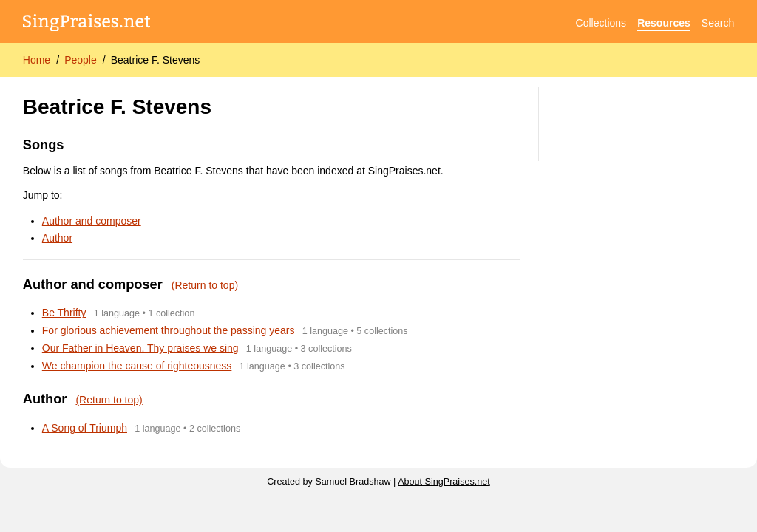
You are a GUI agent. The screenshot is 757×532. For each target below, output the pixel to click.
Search (718, 23)
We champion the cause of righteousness (137, 366)
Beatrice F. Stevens (156, 60)
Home (37, 60)
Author (57, 238)
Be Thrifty (64, 313)
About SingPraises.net (444, 482)
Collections (601, 23)
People (81, 60)
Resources (664, 23)
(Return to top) (205, 285)
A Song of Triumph (85, 428)
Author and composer (92, 221)
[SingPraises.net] (87, 23)
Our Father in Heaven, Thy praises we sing (140, 348)
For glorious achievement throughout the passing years (169, 330)
